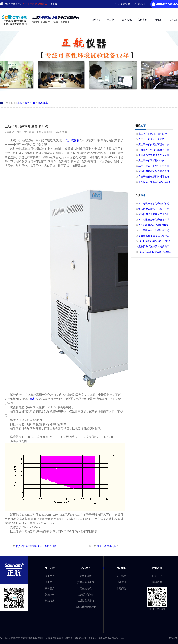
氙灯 (33, 399)
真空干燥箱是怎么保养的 (151, 139)
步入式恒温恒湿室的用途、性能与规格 (36, 546)
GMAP (173, 638)
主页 (20, 103)
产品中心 (112, 20)
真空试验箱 (41, 4)
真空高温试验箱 (86, 582)
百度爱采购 (124, 4)
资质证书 (50, 595)
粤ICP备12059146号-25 (76, 638)
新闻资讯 (127, 20)
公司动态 (121, 576)
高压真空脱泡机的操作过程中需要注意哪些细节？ (154, 134)
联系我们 (142, 4)
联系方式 (157, 576)
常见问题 (121, 588)
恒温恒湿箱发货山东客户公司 (154, 209)
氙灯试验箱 (72, 140)
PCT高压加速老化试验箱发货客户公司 (154, 226)
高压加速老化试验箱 (86, 607)
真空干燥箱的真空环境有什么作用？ (154, 145)
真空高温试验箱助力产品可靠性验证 (154, 156)
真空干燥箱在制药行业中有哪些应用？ (154, 167)
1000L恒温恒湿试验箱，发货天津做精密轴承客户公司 (155, 242)
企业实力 (50, 582)
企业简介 (50, 576)
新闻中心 (30, 103)
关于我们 (158, 20)
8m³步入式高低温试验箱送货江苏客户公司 (154, 252)
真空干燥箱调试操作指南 (151, 161)
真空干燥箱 (28, 4)
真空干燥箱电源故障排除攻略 (154, 177)
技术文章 (43, 103)
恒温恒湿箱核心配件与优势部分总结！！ (154, 172)
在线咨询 (157, 582)
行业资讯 (121, 582)
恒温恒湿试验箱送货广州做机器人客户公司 (154, 215)
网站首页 (96, 20)
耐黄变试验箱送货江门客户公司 (154, 236)
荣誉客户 (142, 20)
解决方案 (50, 601)
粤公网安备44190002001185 (111, 638)
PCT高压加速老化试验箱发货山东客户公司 (154, 220)
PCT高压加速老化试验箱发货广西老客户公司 (154, 231)
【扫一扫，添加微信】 (157, 609)
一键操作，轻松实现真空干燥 (154, 150)
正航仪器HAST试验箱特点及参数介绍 (155, 183)
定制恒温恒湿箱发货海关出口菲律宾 (154, 247)
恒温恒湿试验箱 (86, 601)
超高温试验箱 (86, 595)
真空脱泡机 (86, 588)
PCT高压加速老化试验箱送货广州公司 (154, 204)
